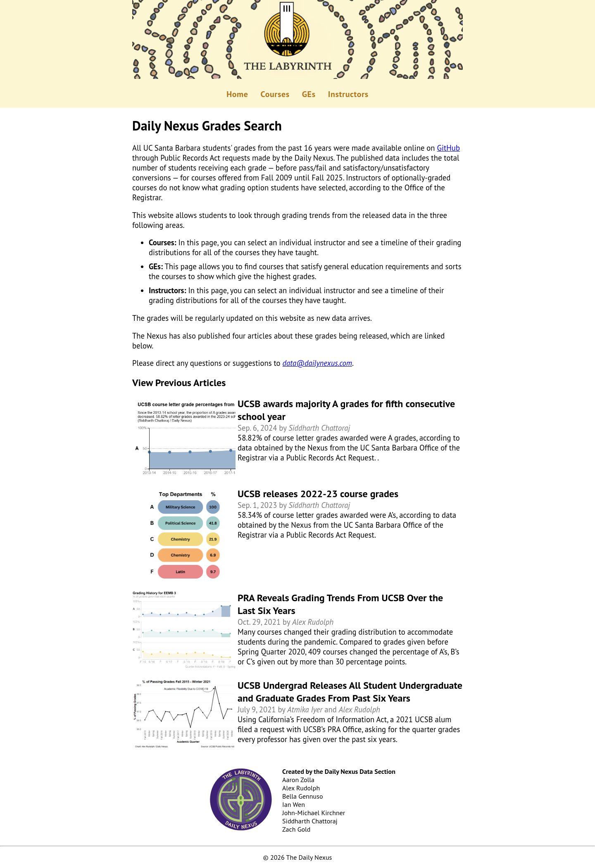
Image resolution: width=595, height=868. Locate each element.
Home (237, 94)
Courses (275, 94)
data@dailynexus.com (317, 363)
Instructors (348, 94)
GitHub (449, 148)
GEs (309, 94)
